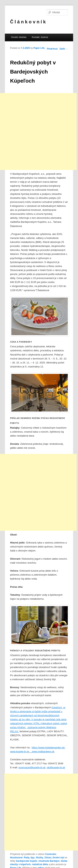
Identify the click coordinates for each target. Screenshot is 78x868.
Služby (39, 858)
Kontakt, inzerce (40, 37)
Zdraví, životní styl (54, 858)
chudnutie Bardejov (49, 861)
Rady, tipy (29, 858)
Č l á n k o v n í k (28, 22)
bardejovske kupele (27, 861)
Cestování (51, 854)
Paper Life (39, 48)
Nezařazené (16, 858)
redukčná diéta (40, 864)
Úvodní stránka (19, 37)
